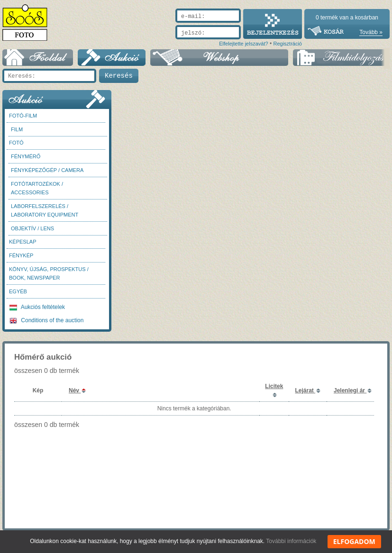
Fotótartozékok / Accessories (37, 188)
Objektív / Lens (32, 228)
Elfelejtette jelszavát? (243, 44)
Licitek (274, 386)
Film (17, 129)
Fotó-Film (23, 116)
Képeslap (23, 242)
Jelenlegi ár (350, 390)
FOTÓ (16, 143)
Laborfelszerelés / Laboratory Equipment (45, 210)
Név (75, 390)
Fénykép (21, 255)
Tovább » (371, 32)
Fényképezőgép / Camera (47, 170)
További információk (291, 541)
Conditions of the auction (46, 320)
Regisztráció (287, 44)
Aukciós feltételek (37, 307)
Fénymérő (26, 156)
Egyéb (18, 291)
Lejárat (305, 390)
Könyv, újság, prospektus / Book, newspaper (49, 273)
